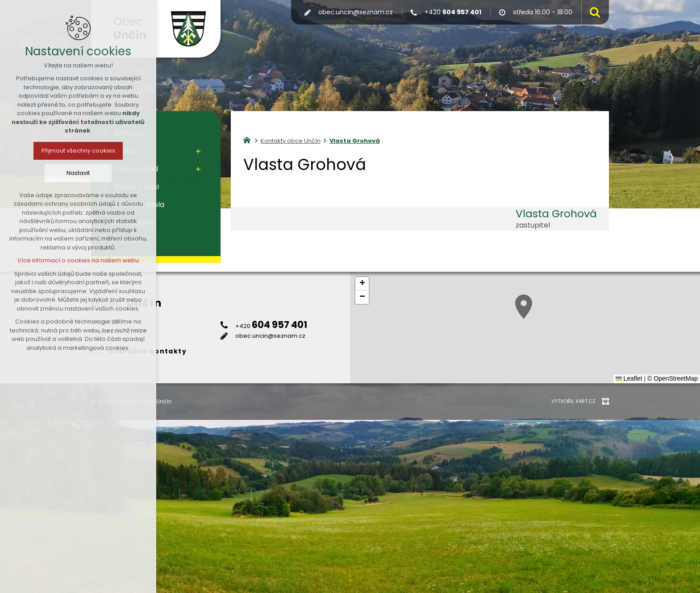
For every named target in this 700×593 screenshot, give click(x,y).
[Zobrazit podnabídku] (198, 151)
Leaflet (629, 378)
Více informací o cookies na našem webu (78, 260)
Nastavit (78, 173)
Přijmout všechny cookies (78, 151)
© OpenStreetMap (673, 378)
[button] (524, 307)
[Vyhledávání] (593, 12)
